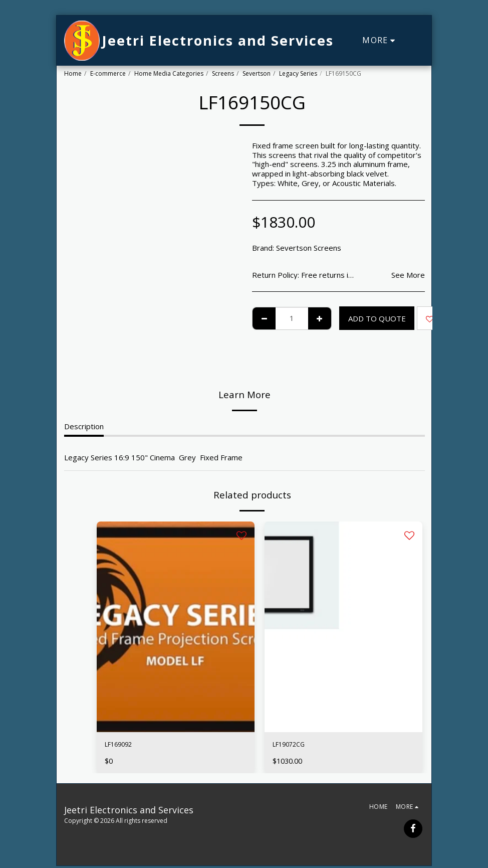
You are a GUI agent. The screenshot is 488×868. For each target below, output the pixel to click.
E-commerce (108, 73)
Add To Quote (377, 318)
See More (408, 275)
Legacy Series (298, 73)
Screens (223, 73)
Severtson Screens (309, 248)
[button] (417, 41)
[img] (176, 627)
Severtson (257, 73)
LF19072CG (293, 746)
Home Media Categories (169, 73)
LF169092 (122, 746)
